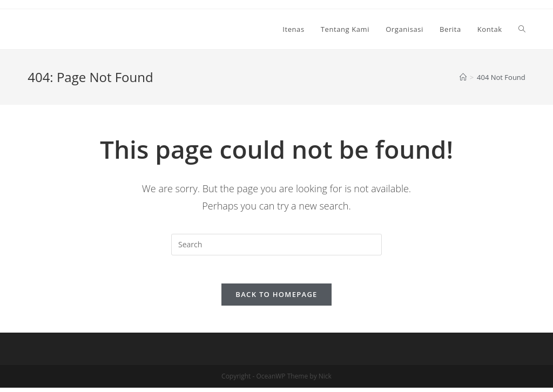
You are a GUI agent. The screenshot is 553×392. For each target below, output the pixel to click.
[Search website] (522, 29)
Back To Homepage (276, 299)
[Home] (463, 77)
